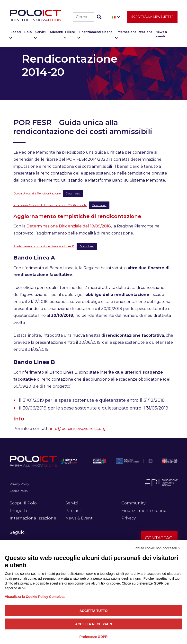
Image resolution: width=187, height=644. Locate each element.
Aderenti (56, 34)
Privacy (129, 518)
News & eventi (161, 36)
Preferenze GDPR (94, 637)
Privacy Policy (19, 484)
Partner (73, 511)
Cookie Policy (19, 491)
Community (133, 503)
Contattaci (159, 538)
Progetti (18, 511)
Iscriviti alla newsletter (152, 19)
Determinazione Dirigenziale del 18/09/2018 (69, 226)
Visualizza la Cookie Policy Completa (35, 597)
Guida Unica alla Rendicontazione (37, 193)
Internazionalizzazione (134, 34)
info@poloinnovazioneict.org (78, 429)
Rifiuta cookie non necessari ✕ (158, 548)
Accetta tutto (94, 611)
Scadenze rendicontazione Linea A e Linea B (44, 246)
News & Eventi (80, 518)
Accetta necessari (93, 624)
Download (73, 193)
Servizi (40, 34)
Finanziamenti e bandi (96, 34)
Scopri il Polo (21, 34)
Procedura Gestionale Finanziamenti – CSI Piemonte (50, 205)
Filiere (70, 34)
